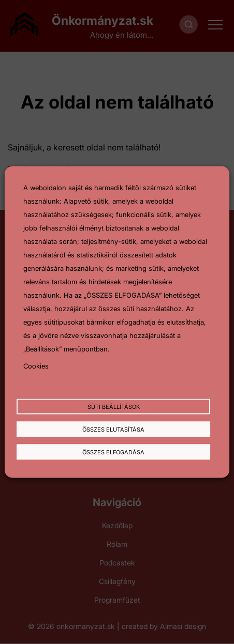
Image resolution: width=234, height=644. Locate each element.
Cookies (36, 365)
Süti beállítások (114, 407)
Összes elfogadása (113, 452)
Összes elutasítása (113, 430)
